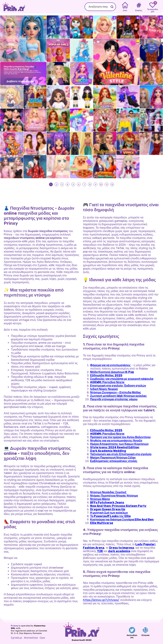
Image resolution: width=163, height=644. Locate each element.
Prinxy (14, 626)
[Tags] (139, 7)
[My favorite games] (152, 7)
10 (101, 184)
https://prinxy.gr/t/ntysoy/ (101, 600)
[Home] (125, 7)
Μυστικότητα (31, 638)
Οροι (42, 638)
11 (107, 184)
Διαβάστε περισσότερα (20, 81)
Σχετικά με (16, 638)
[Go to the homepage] (13, 7)
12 (112, 184)
